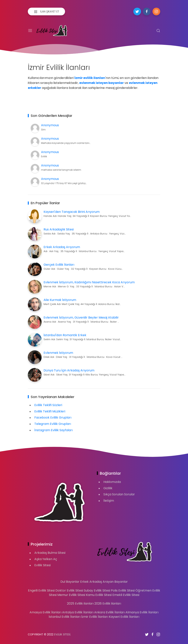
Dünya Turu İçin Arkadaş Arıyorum (69, 370)
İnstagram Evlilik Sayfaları (54, 430)
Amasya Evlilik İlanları (45, 612)
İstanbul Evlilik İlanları (65, 617)
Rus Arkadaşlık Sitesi (59, 229)
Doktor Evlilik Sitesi (69, 590)
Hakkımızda (112, 482)
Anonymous (50, 125)
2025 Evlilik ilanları (80, 603)
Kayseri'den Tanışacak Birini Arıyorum (72, 212)
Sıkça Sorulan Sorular (119, 494)
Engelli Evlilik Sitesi (41, 590)
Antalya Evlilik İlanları (78, 612)
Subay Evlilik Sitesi (97, 590)
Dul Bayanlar (70, 582)
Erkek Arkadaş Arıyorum (62, 247)
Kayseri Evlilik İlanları (124, 617)
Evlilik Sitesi (42, 565)
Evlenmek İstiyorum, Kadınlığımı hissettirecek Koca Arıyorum (89, 282)
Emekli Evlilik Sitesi (126, 595)
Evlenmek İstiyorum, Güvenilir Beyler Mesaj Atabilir (81, 317)
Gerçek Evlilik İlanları (59, 265)
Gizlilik (108, 488)
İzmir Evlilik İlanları (95, 617)
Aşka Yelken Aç (46, 559)
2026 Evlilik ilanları (108, 603)
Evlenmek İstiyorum (58, 353)
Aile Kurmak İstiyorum (60, 300)
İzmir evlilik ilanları (90, 78)
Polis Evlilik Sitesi (123, 590)
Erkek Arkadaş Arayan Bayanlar (104, 582)
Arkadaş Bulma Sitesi (50, 553)
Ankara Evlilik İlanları (109, 612)
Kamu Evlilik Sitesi (99, 595)
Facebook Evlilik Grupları (53, 417)
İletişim (109, 501)
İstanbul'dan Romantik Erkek (65, 335)
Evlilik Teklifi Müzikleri (50, 411)
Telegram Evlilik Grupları (53, 424)
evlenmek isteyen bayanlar (101, 83)
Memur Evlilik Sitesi (71, 595)
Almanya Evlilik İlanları (142, 612)
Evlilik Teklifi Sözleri (48, 405)
